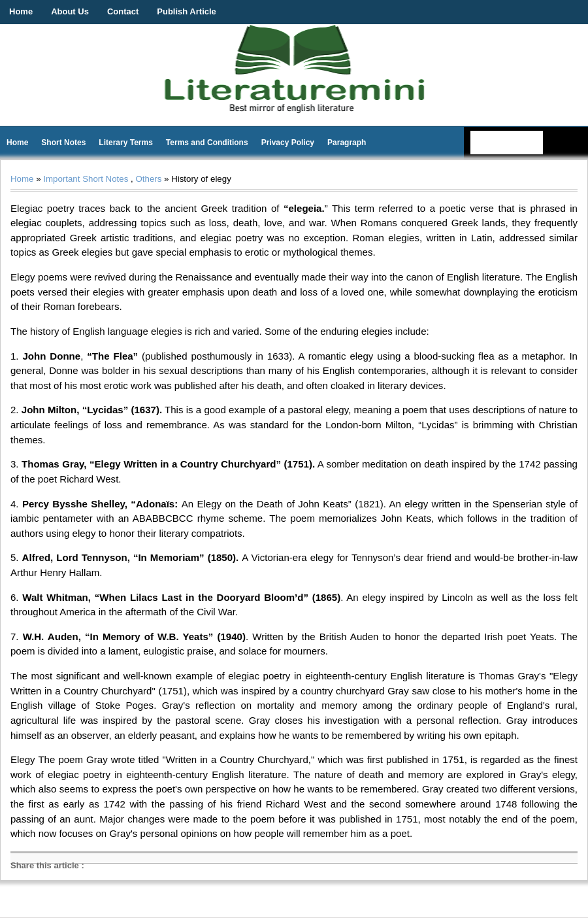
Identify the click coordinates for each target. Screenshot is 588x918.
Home (21, 11)
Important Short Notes (86, 179)
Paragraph (347, 143)
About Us (70, 11)
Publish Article (187, 11)
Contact (123, 11)
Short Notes (63, 143)
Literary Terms (125, 143)
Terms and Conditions (207, 143)
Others (148, 179)
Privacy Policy (288, 143)
